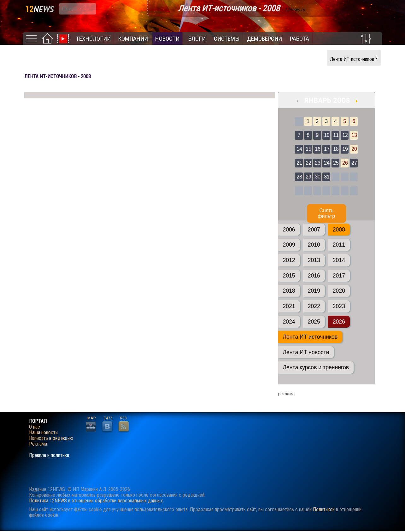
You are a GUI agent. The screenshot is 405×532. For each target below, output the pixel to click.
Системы (227, 39)
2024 (289, 322)
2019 (314, 291)
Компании (133, 39)
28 (299, 177)
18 (336, 149)
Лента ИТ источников (310, 337)
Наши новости (43, 433)
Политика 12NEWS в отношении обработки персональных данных (96, 501)
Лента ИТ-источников (354, 58)
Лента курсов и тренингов (316, 367)
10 (327, 135)
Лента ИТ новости (306, 352)
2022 (314, 306)
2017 (339, 276)
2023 (339, 306)
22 (308, 163)
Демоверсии (264, 39)
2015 (289, 276)
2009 (289, 245)
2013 (314, 260)
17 (327, 149)
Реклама (38, 444)
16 (318, 149)
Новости (167, 39)
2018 (289, 291)
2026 (339, 322)
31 (327, 177)
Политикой (324, 509)
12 (345, 135)
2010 (314, 245)
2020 (339, 291)
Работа (299, 39)
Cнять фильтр (326, 213)
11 (336, 135)
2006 (289, 230)
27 (354, 163)
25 (336, 163)
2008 (339, 230)
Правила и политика (49, 455)
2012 (289, 260)
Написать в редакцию (51, 438)
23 (318, 163)
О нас (35, 427)
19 (345, 149)
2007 (314, 230)
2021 (289, 306)
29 (308, 177)
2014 (339, 260)
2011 (339, 245)
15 (308, 149)
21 (299, 163)
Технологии (93, 39)
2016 (314, 276)
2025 (314, 322)
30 (318, 177)
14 (299, 149)
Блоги (197, 39)
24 (327, 163)
